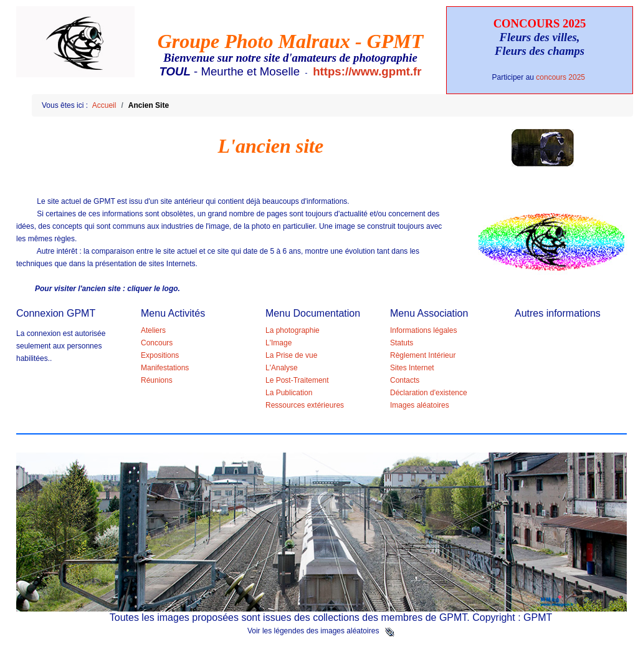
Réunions (157, 380)
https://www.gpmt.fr (367, 71)
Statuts (402, 343)
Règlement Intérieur (423, 355)
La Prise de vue (291, 355)
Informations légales (423, 330)
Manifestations (165, 368)
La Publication (289, 393)
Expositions (160, 355)
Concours (157, 343)
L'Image (279, 343)
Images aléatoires (420, 405)
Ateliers (153, 330)
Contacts (405, 380)
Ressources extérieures (305, 405)
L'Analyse (282, 368)
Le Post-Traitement (297, 380)
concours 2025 (561, 77)
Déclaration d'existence (429, 393)
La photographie (293, 330)
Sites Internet (412, 368)
